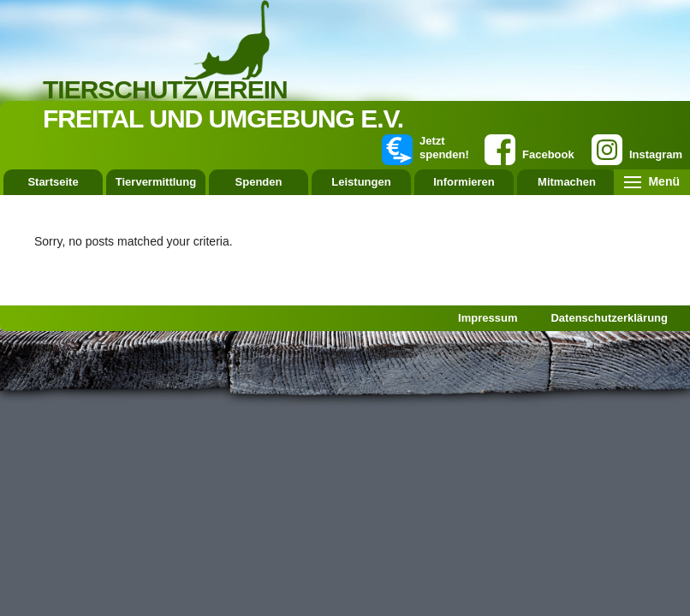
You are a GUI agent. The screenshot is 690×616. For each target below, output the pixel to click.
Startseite (53, 182)
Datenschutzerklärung (609, 318)
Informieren (464, 182)
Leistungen (361, 182)
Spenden (259, 182)
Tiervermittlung (156, 182)
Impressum (488, 318)
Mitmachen (567, 182)
